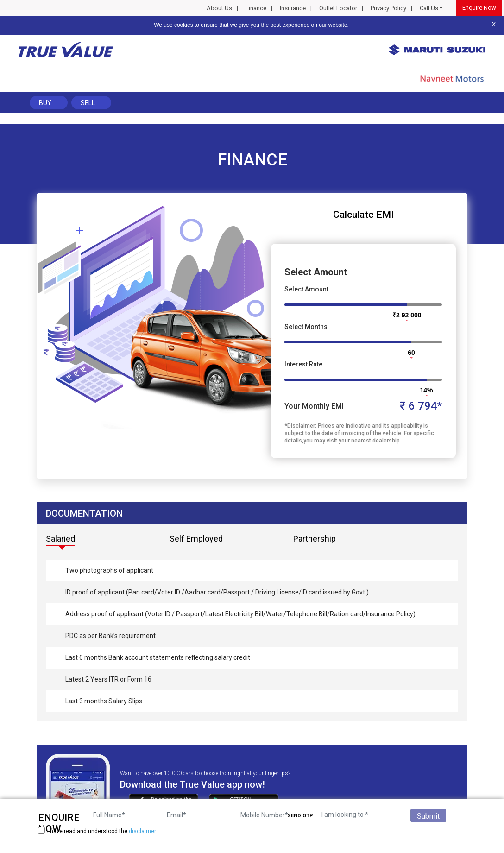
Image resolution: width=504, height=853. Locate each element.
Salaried (60, 539)
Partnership (315, 539)
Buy (45, 103)
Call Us (429, 8)
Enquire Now (479, 8)
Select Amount (306, 289)
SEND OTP (300, 816)
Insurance (293, 8)
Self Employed (196, 539)
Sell (88, 103)
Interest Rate (303, 364)
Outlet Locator (338, 8)
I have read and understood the (97, 831)
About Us (219, 8)
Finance (256, 8)
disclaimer (142, 831)
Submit (428, 816)
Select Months (306, 327)
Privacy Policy (388, 8)
